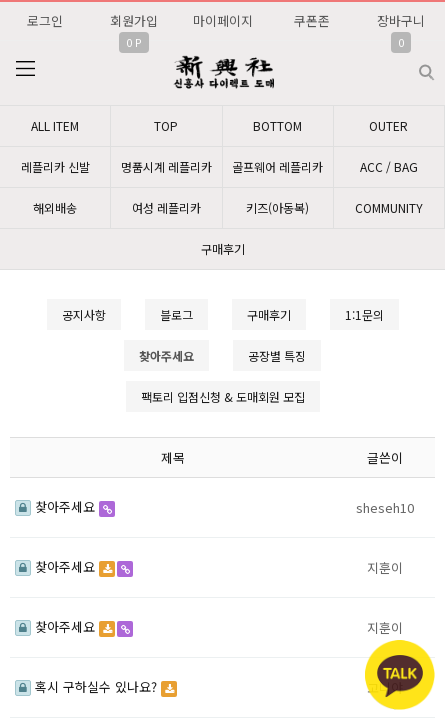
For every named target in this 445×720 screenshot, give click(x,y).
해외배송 (55, 207)
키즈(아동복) (277, 207)
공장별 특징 (277, 355)
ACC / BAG (389, 166)
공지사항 (84, 314)
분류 (25, 69)
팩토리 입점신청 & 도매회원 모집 (223, 396)
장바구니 (401, 20)
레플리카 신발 (55, 166)
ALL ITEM (55, 125)
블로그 (176, 314)
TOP (166, 125)
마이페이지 (223, 20)
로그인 (45, 20)
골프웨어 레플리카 (277, 166)
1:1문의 (364, 314)
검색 (410, 64)
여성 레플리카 (166, 207)
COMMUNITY (389, 207)
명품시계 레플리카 (166, 166)
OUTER (388, 125)
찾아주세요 (57, 506)
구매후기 (223, 248)
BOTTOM (277, 125)
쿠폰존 (312, 20)
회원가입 (134, 20)
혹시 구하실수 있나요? (88, 686)
